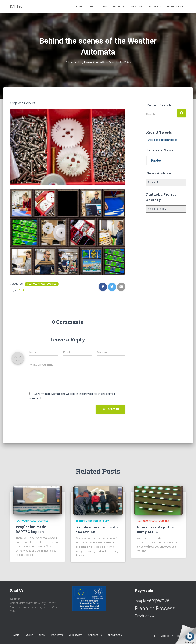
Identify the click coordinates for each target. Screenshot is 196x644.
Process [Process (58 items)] (166, 608)
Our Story (136, 7)
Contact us (155, 7)
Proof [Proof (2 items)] (152, 617)
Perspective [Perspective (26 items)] (158, 600)
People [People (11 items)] (140, 601)
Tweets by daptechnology (162, 140)
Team (104, 7)
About (92, 7)
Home (79, 7)
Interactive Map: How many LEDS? (156, 529)
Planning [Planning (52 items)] (145, 608)
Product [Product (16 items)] (142, 616)
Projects (119, 7)
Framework (175, 7)
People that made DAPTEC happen (31, 529)
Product (23, 290)
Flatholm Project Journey (42, 284)
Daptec (156, 160)
